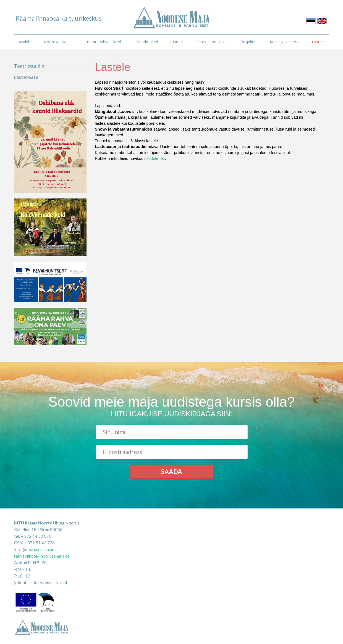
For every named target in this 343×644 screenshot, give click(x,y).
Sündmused (148, 42)
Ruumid (176, 42)
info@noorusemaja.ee (34, 549)
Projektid (248, 42)
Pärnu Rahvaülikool (104, 42)
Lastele (318, 42)
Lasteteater (27, 77)
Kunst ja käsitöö (284, 42)
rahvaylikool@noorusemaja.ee (42, 556)
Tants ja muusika (211, 42)
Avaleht (25, 42)
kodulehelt (156, 158)
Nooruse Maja (57, 42)
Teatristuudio (29, 66)
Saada (172, 472)
